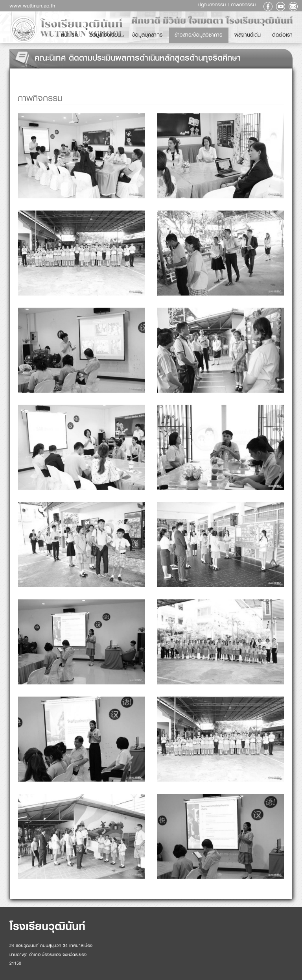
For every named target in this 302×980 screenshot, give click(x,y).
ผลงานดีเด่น (263, 32)
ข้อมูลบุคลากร (194, 32)
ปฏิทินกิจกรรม (213, 5)
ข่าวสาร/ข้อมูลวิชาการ (230, 32)
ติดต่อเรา (288, 32)
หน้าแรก (140, 32)
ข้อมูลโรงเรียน (165, 32)
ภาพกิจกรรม (243, 5)
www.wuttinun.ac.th (32, 6)
